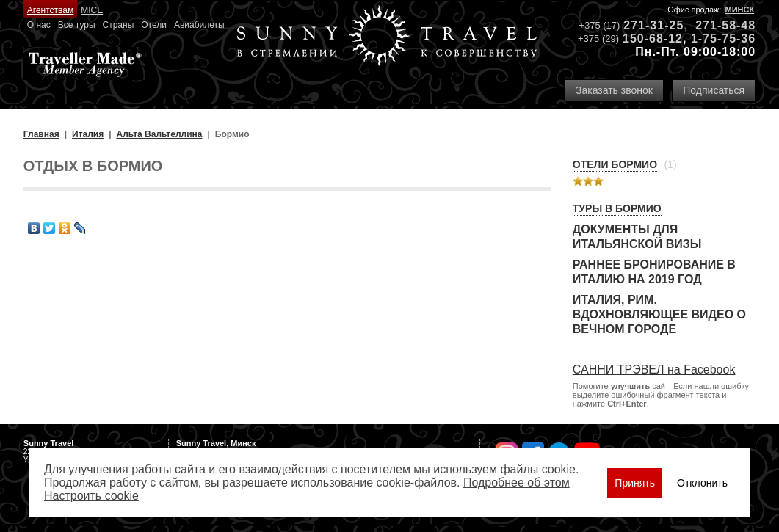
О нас (39, 25)
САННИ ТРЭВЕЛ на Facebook (654, 369)
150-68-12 (653, 39)
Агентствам (50, 10)
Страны (119, 25)
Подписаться (714, 90)
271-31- (646, 25)
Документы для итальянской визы (637, 237)
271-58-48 (725, 25)
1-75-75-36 (723, 39)
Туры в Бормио (617, 208)
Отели (154, 25)
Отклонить (702, 483)
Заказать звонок (614, 90)
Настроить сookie (91, 496)
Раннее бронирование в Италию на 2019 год (654, 272)
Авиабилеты (199, 25)
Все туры (77, 25)
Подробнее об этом (517, 482)
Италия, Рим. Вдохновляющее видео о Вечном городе (659, 314)
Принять (635, 483)
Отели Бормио (615, 164)
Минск (739, 10)
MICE (92, 10)
